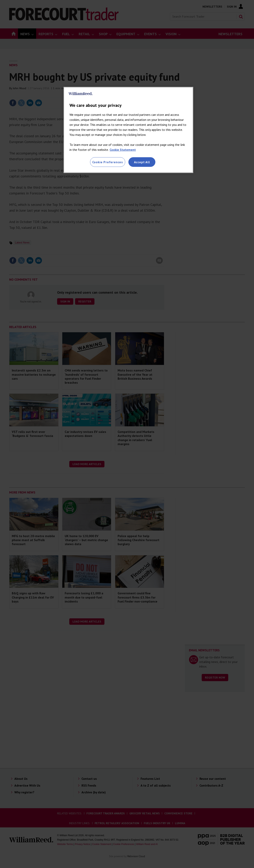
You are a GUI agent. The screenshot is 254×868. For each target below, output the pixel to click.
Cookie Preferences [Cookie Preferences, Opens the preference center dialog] (108, 162)
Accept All (142, 162)
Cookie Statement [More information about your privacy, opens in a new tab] (123, 150)
